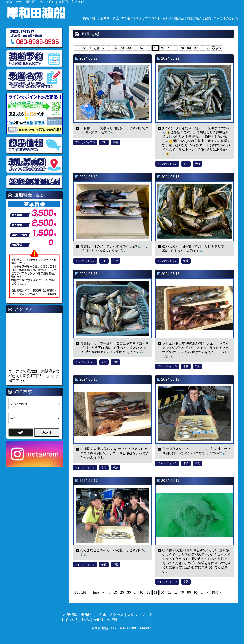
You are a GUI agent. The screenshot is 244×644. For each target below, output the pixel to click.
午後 (115, 261)
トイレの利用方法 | (173, 18)
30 (129, 48)
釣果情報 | (90, 18)
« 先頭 (94, 48)
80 (189, 48)
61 (169, 48)
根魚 (197, 366)
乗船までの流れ (106, 620)
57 (142, 48)
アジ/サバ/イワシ (85, 142)
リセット (47, 432)
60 (162, 48)
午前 (115, 142)
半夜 (197, 463)
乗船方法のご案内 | (200, 18)
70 (182, 48)
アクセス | (129, 18)
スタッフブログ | (148, 18)
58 (149, 48)
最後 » (216, 48)
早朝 (197, 164)
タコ (104, 362)
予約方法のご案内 (226, 18)
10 (115, 48)
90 (196, 48)
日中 (186, 164)
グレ (104, 142)
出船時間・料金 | (109, 18)
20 (122, 48)
